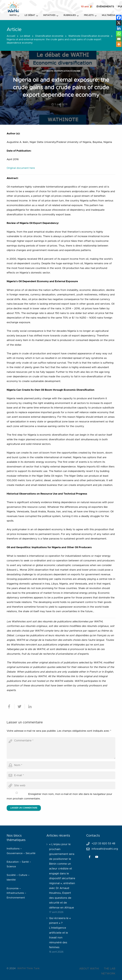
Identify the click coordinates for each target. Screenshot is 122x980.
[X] (119, 23)
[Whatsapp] (119, 34)
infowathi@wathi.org (105, 849)
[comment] (61, 748)
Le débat (25, 36)
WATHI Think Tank (28, 968)
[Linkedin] (119, 28)
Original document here (21, 168)
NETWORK (108, 974)
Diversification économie (49, 36)
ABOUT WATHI (89, 969)
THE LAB (110, 969)
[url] (61, 786)
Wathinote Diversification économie (89, 36)
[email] (61, 775)
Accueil (11, 36)
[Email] (119, 39)
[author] (61, 765)
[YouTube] (97, 857)
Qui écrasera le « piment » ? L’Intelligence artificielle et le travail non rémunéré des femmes (60, 933)
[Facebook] (119, 18)
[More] (119, 44)
